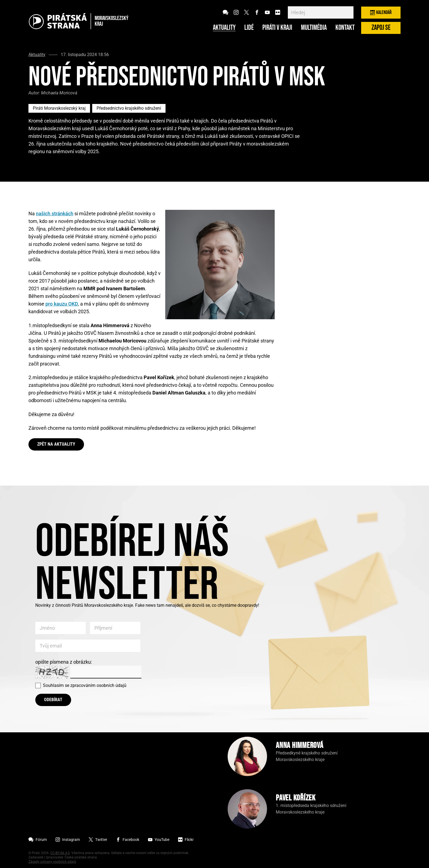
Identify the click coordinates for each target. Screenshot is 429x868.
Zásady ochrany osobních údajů (52, 862)
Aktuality (224, 28)
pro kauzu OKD (62, 304)
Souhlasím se (85, 685)
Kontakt (345, 28)
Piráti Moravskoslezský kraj (59, 108)
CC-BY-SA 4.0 (60, 853)
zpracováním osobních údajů (98, 685)
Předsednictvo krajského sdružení (129, 108)
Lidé (249, 28)
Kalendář (381, 12)
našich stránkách (55, 214)
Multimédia (314, 28)
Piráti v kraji (277, 28)
